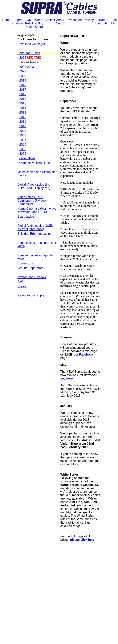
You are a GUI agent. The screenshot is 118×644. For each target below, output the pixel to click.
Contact (50, 20)
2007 (23, 140)
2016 (23, 94)
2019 (23, 80)
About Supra (60, 22)
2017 (23, 90)
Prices (22, 286)
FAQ (20, 282)
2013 (23, 113)
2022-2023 (27, 67)
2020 (23, 76)
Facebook (86, 354)
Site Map (114, 22)
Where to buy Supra (31, 295)
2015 (23, 99)
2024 (23, 58)
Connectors (25, 263)
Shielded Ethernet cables (34, 234)
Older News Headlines (34, 163)
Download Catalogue (32, 44)
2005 (23, 149)
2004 (23, 154)
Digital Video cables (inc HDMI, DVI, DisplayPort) (34, 186)
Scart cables (26, 217)
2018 (23, 85)
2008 (23, 135)
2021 (23, 71)
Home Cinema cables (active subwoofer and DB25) (37, 210)
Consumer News (29, 53)
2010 (23, 126)
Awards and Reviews (32, 277)
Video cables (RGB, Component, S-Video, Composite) (32, 201)
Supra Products (18, 22)
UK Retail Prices (29, 23)
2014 (23, 108)
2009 (23, 131)
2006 (23, 145)
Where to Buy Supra (39, 23)
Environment (74, 20)
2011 (23, 122)
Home (6, 20)
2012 (23, 117)
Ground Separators (30, 268)
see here (67, 378)
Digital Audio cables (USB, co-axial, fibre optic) (35, 227)
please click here (82, 540)
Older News (27, 158)
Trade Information (103, 22)
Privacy (89, 20)
